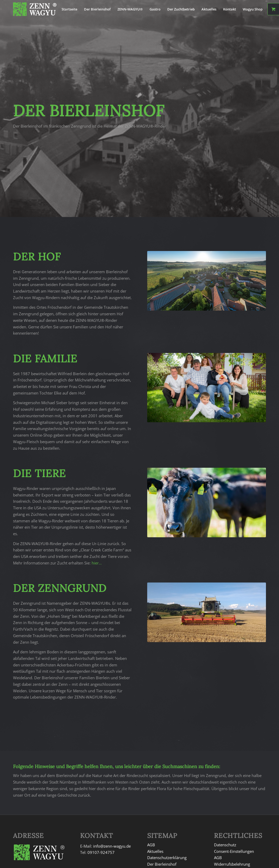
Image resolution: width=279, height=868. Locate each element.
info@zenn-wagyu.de (112, 846)
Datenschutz (225, 845)
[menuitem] (69, 9)
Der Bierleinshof (162, 864)
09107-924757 (101, 852)
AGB (151, 845)
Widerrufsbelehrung (232, 864)
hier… (97, 563)
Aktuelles (155, 851)
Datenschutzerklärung (167, 858)
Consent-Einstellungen (234, 851)
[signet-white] (39, 9)
